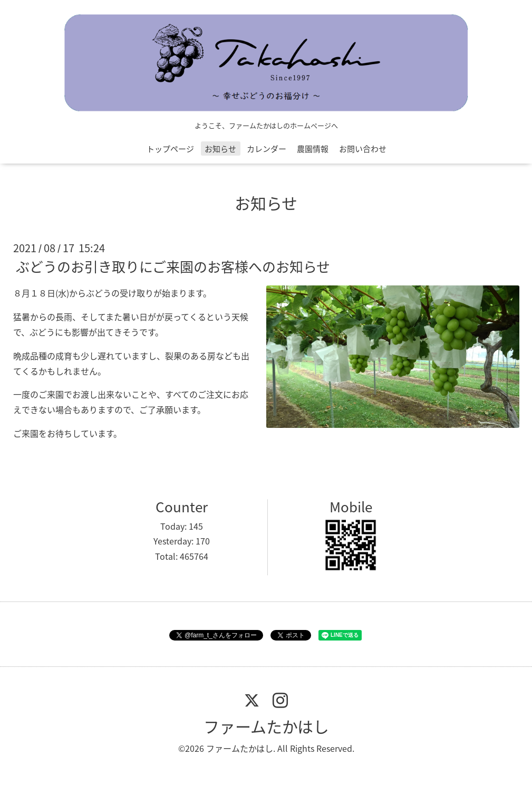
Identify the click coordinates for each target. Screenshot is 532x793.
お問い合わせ (363, 149)
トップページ (170, 149)
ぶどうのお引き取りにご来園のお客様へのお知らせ (173, 266)
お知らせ (220, 149)
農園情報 (313, 149)
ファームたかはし (266, 726)
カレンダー (267, 149)
